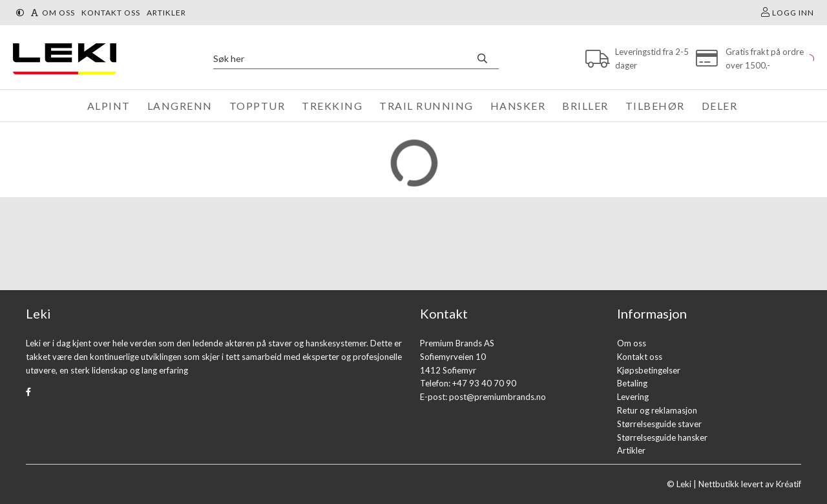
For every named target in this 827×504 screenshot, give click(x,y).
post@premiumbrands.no (497, 397)
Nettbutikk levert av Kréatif (750, 484)
